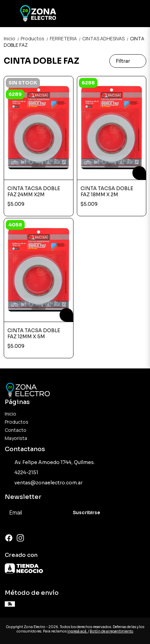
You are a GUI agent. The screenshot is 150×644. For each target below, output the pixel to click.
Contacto (16, 430)
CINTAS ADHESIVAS (106, 38)
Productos (35, 38)
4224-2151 (22, 472)
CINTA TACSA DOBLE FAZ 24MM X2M (34, 192)
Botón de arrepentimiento (112, 631)
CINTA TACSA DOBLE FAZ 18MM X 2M (107, 192)
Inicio (12, 38)
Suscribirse (87, 513)
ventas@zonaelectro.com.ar (44, 483)
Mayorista (16, 438)
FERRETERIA (66, 38)
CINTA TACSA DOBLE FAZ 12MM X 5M (34, 334)
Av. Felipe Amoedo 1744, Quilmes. (50, 462)
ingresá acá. (78, 631)
